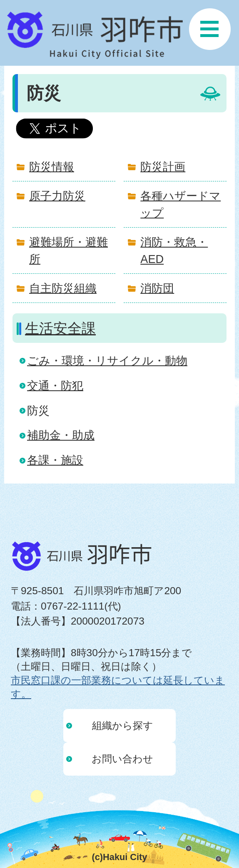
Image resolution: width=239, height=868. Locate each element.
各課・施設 (55, 460)
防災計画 (163, 167)
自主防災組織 (63, 288)
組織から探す (123, 725)
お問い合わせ (122, 759)
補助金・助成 (61, 435)
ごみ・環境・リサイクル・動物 (107, 361)
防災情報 (52, 167)
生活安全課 (60, 328)
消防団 (157, 288)
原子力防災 (57, 196)
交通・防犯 (55, 386)
